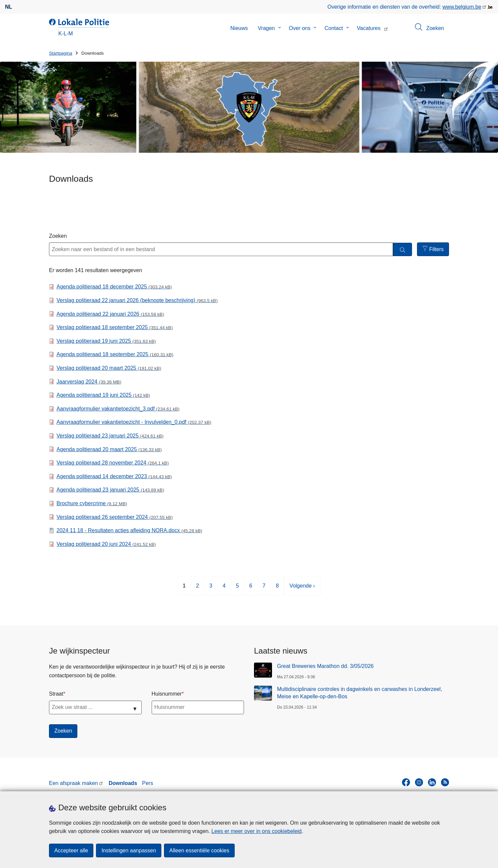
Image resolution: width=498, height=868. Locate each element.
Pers (147, 783)
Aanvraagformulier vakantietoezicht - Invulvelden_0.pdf (134, 422)
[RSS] (445, 782)
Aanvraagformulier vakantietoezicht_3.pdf (118, 409)
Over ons (300, 28)
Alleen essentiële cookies (199, 850)
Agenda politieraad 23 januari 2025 (110, 490)
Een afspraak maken (73, 783)
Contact (333, 28)
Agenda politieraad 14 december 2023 (114, 476)
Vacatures (369, 28)
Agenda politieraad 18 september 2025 (115, 354)
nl (8, 7)
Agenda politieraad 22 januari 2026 (110, 314)
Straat (56, 694)
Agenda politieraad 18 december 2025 (114, 287)
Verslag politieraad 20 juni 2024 (106, 544)
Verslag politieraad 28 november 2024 (113, 463)
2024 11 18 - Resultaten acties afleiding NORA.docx (129, 530)
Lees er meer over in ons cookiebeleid (256, 831)
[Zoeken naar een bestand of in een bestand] (221, 249)
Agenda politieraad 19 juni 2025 (103, 395)
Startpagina (61, 53)
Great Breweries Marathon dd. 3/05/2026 (325, 666)
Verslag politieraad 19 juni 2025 (106, 341)
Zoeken (58, 236)
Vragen (266, 28)
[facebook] (406, 782)
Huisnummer (167, 694)
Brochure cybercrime (92, 503)
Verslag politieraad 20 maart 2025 (109, 368)
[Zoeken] (402, 250)
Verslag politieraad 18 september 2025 (115, 327)
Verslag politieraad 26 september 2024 (115, 517)
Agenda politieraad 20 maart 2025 (109, 449)
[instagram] (419, 782)
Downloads (123, 783)
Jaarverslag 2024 (89, 382)
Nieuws (239, 28)
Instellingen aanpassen (129, 850)
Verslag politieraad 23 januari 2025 (110, 436)
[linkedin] (432, 782)
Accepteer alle (71, 850)
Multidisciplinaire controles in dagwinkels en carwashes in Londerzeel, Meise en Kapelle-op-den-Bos (359, 693)
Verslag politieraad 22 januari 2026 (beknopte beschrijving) (137, 300)
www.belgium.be (462, 7)
